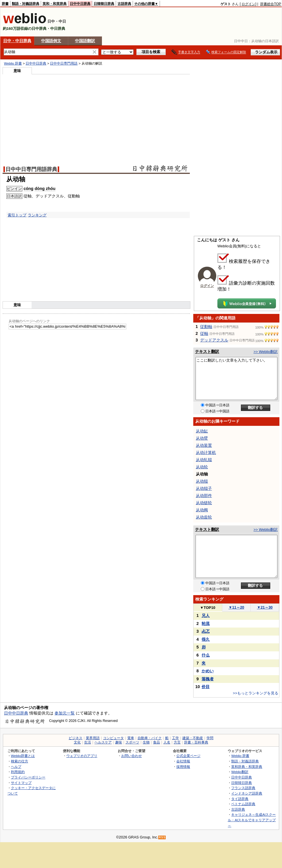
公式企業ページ (188, 756)
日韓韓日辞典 (104, 4)
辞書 (5, 4)
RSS (162, 837)
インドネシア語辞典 (247, 793)
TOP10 (208, 608)
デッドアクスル (214, 340)
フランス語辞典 (243, 788)
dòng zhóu (45, 189)
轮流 (206, 624)
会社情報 (183, 761)
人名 (167, 742)
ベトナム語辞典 (243, 804)
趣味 (119, 742)
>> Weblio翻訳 (266, 352)
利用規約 (18, 772)
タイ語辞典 (240, 799)
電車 (131, 738)
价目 (206, 687)
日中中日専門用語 (64, 63)
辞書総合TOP (271, 4)
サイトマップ (21, 783)
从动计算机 (206, 453)
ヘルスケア (103, 742)
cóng (28, 189)
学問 (210, 738)
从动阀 (202, 510)
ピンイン (14, 189)
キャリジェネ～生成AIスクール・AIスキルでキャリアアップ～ (252, 820)
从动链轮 (204, 503)
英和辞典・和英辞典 (247, 767)
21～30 (265, 607)
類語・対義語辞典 (26, 4)
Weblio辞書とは (23, 756)
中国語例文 (51, 41)
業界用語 (93, 738)
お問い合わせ (132, 756)
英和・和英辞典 (55, 4)
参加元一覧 (65, 713)
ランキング (37, 215)
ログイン (248, 4)
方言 (177, 742)
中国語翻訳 (85, 41)
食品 (157, 742)
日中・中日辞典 (17, 41)
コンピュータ (113, 738)
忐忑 (206, 631)
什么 (206, 655)
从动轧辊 (204, 460)
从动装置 (204, 445)
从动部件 (204, 496)
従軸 (204, 333)
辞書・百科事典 (196, 742)
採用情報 (183, 767)
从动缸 (202, 431)
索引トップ (17, 215)
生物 (146, 742)
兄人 (206, 615)
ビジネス (76, 738)
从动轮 (202, 467)
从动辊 (202, 481)
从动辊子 (204, 488)
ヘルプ (16, 767)
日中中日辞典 (80, 4)
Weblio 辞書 (13, 63)
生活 (88, 742)
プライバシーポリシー (28, 777)
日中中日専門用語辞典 (31, 169)
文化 (77, 742)
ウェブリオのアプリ (82, 756)
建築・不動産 (193, 738)
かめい (208, 671)
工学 (175, 738)
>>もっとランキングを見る (256, 693)
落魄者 (208, 679)
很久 (206, 639)
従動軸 (206, 327)
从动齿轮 (204, 517)
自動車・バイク (150, 738)
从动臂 (202, 438)
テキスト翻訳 (207, 352)
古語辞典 (124, 4)
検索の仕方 (20, 761)
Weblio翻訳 (240, 772)
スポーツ (132, 742)
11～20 (236, 607)
